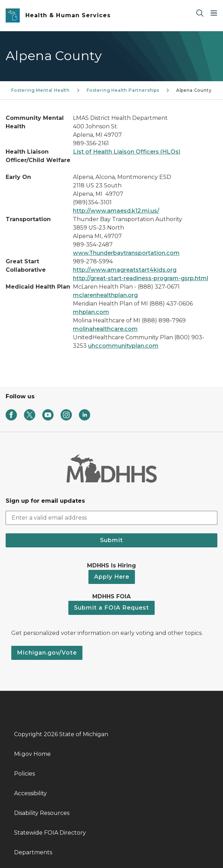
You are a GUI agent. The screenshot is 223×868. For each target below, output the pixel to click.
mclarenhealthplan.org (105, 295)
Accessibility (30, 793)
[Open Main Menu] (214, 13)
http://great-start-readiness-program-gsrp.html (141, 278)
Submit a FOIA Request (111, 608)
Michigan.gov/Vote (47, 653)
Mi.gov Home (32, 754)
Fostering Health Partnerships (123, 90)
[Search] (200, 13)
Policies (24, 774)
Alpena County (194, 90)
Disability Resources (42, 813)
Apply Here (112, 577)
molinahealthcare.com (105, 329)
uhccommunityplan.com (123, 346)
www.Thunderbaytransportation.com (126, 253)
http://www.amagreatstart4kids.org (125, 270)
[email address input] (111, 518)
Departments (33, 852)
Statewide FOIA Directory (50, 833)
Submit (111, 540)
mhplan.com (91, 312)
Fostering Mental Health (41, 90)
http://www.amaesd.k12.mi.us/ (116, 211)
